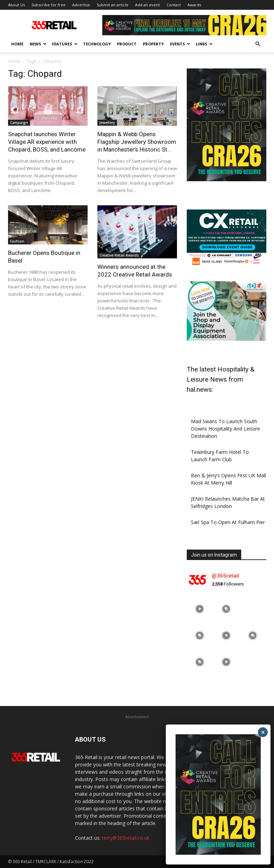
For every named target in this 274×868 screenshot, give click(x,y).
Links (204, 44)
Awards (194, 5)
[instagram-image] (200, 609)
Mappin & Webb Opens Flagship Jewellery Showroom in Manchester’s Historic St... (137, 142)
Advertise (81, 5)
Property (153, 44)
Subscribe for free (49, 5)
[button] (258, 44)
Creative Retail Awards (119, 255)
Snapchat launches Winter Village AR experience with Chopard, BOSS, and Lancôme (47, 142)
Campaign (19, 123)
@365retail (225, 576)
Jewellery (107, 123)
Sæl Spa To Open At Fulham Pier (228, 522)
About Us (16, 5)
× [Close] (263, 732)
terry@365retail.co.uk (126, 838)
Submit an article (113, 5)
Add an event (147, 5)
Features (65, 44)
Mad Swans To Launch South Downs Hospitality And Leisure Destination (225, 429)
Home (17, 44)
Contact (174, 5)
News (38, 44)
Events (180, 44)
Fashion (17, 241)
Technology (97, 44)
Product (127, 44)
